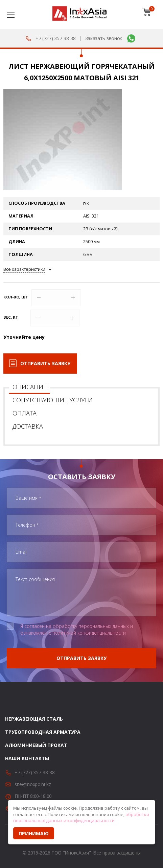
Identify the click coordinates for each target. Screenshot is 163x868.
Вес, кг (10, 317)
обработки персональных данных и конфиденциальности (81, 818)
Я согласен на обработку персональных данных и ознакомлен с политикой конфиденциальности (77, 629)
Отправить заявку (45, 363)
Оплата (25, 413)
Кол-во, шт (16, 297)
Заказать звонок (104, 38)
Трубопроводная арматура (43, 732)
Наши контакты (27, 758)
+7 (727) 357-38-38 (56, 38)
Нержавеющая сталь (34, 719)
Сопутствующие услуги (53, 400)
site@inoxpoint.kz (33, 784)
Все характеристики (24, 269)
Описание (30, 387)
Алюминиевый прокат (36, 745)
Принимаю (34, 833)
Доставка (28, 426)
